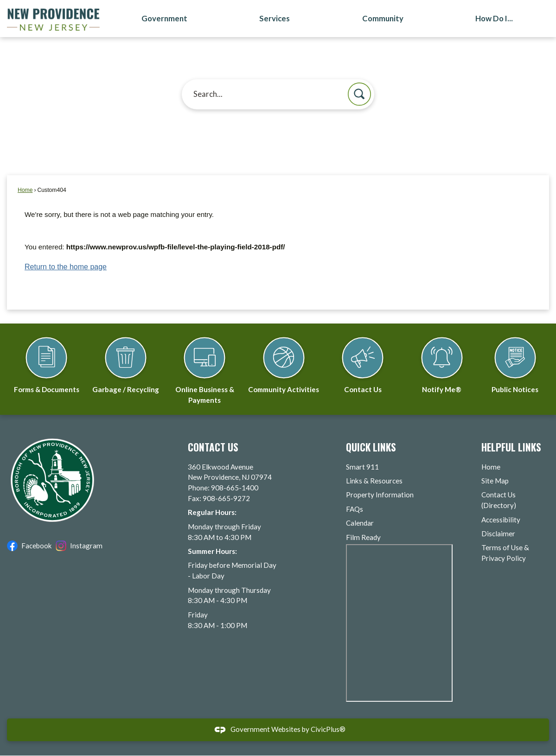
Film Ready (363, 538)
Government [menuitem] (164, 19)
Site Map (495, 481)
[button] (359, 95)
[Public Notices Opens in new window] (515, 361)
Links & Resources (374, 481)
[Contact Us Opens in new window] (363, 361)
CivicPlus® (328, 730)
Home (25, 191)
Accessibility (501, 520)
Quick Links (371, 448)
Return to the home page (66, 267)
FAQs (355, 509)
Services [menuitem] (275, 19)
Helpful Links (511, 448)
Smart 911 (362, 467)
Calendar (360, 523)
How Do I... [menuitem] (494, 19)
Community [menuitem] (383, 19)
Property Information (380, 495)
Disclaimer (498, 534)
